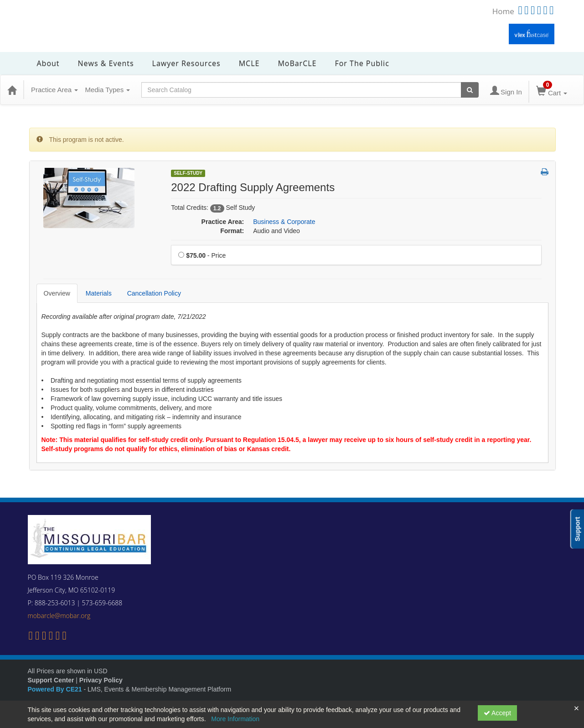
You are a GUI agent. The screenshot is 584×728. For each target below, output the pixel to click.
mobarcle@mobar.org (59, 616)
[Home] (12, 90)
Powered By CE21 (56, 689)
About (48, 63)
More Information (235, 719)
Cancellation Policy (154, 293)
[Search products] (470, 90)
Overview (57, 293)
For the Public (362, 63)
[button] (545, 172)
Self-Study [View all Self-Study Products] (188, 173)
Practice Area (54, 90)
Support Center (51, 680)
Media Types (107, 90)
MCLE (249, 63)
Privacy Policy (101, 680)
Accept (497, 713)
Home (503, 11)
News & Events (106, 63)
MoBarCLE (297, 63)
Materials (99, 293)
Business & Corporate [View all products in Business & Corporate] (284, 222)
